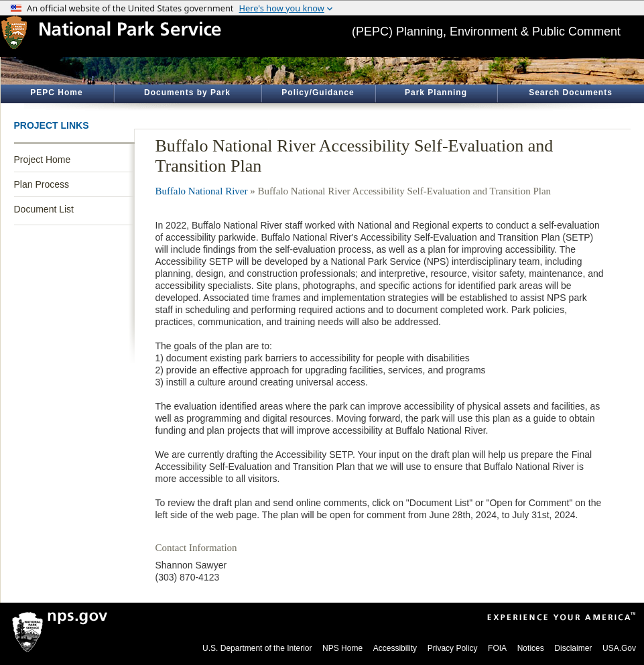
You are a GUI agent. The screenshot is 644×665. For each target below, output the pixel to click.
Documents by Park (187, 93)
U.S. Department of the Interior (257, 648)
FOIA (497, 648)
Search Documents (571, 93)
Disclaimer (573, 648)
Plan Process (42, 184)
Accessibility (395, 648)
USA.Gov (619, 648)
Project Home (43, 160)
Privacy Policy (453, 648)
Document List (44, 209)
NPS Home (342, 648)
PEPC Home (56, 93)
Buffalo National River (202, 191)
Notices (531, 648)
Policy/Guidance (318, 93)
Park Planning (436, 93)
